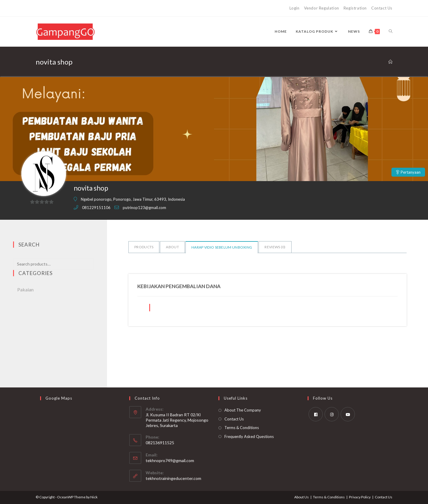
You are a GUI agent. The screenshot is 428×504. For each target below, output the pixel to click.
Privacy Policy (360, 497)
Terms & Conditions (242, 428)
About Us (302, 497)
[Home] (390, 62)
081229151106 (96, 208)
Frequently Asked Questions (249, 437)
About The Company (243, 410)
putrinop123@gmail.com (144, 208)
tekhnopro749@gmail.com (170, 460)
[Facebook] (316, 414)
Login (295, 8)
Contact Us (382, 8)
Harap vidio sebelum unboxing (222, 247)
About (172, 247)
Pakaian (25, 289)
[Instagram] (332, 414)
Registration (355, 8)
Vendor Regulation (322, 8)
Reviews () (275, 247)
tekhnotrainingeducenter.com (173, 478)
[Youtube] (348, 414)
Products (144, 247)
